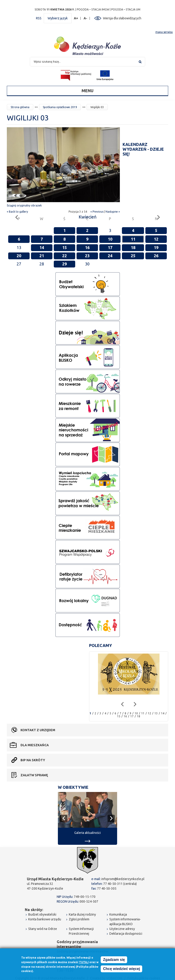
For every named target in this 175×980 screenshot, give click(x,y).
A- (86, 18)
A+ (76, 18)
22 (64, 256)
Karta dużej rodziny (82, 914)
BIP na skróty (33, 760)
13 (156, 713)
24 (110, 256)
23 (87, 256)
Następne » (113, 212)
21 (42, 256)
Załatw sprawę (34, 775)
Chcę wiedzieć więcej (121, 969)
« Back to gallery (17, 212)
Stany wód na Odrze (43, 929)
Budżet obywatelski (42, 914)
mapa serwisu (164, 32)
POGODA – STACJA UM (126, 9)
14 (42, 247)
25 (133, 256)
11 (133, 239)
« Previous (97, 212)
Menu (87, 91)
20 (19, 256)
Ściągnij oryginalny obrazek (24, 205)
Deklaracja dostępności (126, 934)
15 (64, 247)
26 (156, 256)
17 (110, 247)
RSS (39, 18)
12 (156, 239)
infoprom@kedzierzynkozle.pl (123, 879)
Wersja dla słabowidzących (122, 18)
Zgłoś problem (79, 919)
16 (87, 247)
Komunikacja (118, 914)
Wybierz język (58, 18)
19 (156, 247)
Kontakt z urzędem (38, 730)
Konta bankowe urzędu (45, 919)
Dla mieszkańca (35, 745)
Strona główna (20, 107)
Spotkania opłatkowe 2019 (60, 107)
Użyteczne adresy (122, 929)
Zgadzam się (114, 960)
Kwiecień (87, 217)
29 (64, 264)
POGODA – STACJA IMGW (93, 9)
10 (110, 239)
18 (133, 247)
